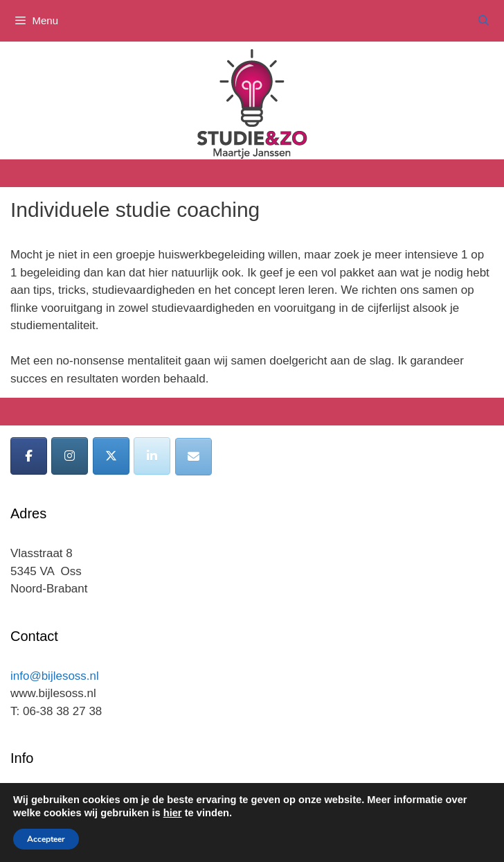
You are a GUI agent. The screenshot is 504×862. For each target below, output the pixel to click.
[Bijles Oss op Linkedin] (152, 456)
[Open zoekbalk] (484, 21)
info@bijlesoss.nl (55, 676)
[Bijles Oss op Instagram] (70, 456)
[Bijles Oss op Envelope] (193, 457)
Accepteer (46, 839)
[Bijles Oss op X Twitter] (111, 456)
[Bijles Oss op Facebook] (29, 456)
